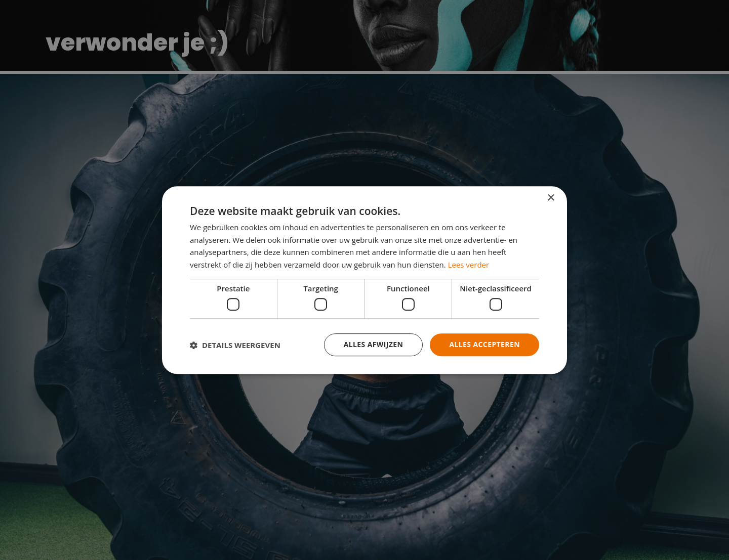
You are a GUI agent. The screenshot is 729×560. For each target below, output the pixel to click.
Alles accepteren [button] (484, 345)
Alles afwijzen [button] (374, 345)
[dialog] (364, 280)
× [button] (551, 198)
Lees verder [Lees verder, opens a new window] (469, 265)
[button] (235, 345)
